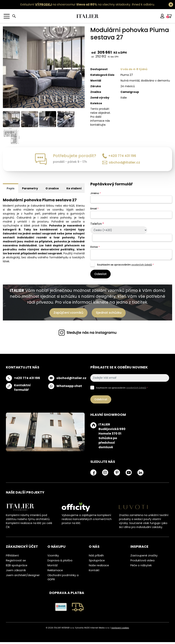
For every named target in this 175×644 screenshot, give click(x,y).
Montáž (53, 567)
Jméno (96, 195)
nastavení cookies (120, 630)
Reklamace (55, 572)
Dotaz (95, 249)
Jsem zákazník (16, 572)
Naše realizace (99, 567)
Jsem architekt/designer (23, 577)
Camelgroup (130, 92)
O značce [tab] (52, 190)
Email (94, 210)
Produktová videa (142, 563)
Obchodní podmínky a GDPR (63, 579)
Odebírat (101, 401)
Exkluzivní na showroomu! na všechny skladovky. (76, 4)
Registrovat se (16, 563)
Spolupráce (97, 563)
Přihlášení (12, 558)
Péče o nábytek (141, 567)
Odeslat (101, 276)
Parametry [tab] (30, 190)
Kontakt (94, 572)
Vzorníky (53, 558)
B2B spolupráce (17, 567)
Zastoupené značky (144, 558)
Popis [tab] (11, 190)
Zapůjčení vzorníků (68, 315)
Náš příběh (96, 558)
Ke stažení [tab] (74, 190)
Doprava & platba (60, 563)
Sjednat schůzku (109, 315)
